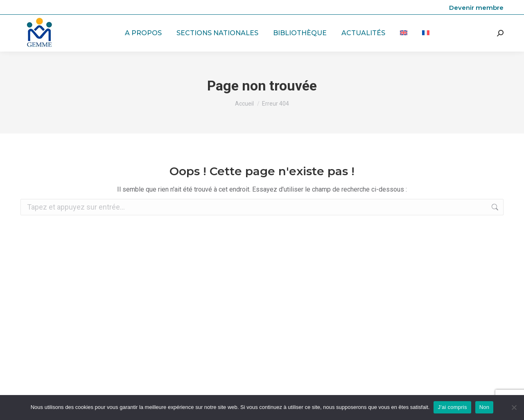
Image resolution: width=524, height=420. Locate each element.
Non (484, 407)
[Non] (514, 407)
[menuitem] (404, 33)
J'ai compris (452, 407)
